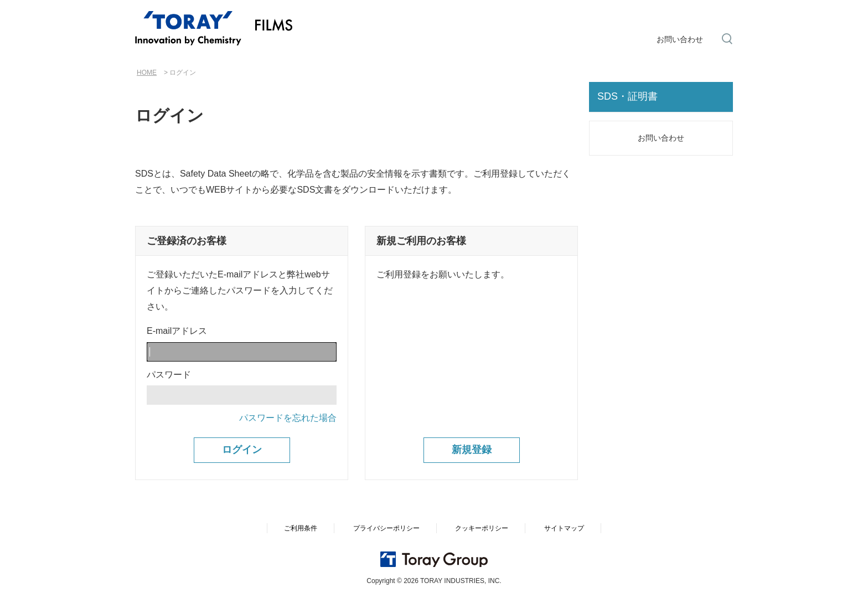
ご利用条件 (301, 528)
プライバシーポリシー (386, 528)
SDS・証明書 (627, 96)
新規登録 (472, 450)
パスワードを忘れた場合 (288, 418)
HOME (147, 73)
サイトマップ (564, 528)
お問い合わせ (680, 39)
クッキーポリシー (482, 528)
